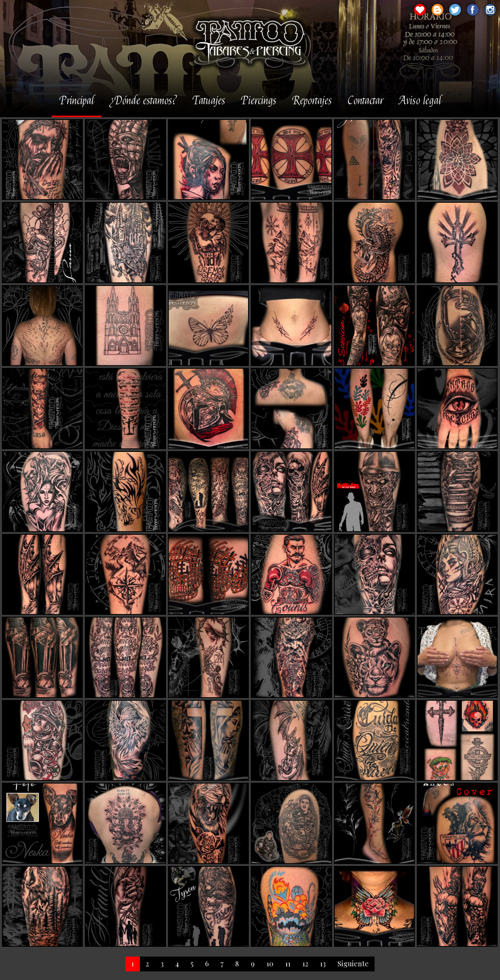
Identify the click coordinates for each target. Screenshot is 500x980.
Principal (77, 101)
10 (270, 964)
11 (288, 964)
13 (323, 964)
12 (305, 964)
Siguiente (353, 964)
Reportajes (312, 101)
